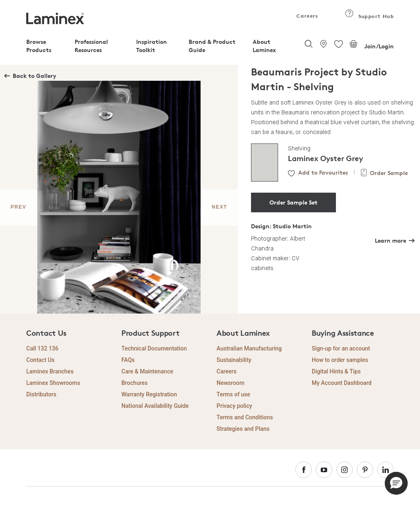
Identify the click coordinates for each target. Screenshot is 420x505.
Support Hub (369, 16)
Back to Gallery (34, 76)
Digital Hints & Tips (336, 371)
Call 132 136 (42, 348)
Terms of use (233, 394)
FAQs (128, 360)
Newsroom (231, 383)
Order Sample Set (293, 202)
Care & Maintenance (147, 371)
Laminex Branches (50, 371)
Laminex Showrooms (53, 383)
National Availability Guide (155, 406)
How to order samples (340, 360)
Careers (307, 16)
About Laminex (264, 46)
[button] (396, 483)
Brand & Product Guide (212, 46)
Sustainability (234, 360)
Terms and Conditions (245, 417)
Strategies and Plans (243, 429)
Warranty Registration (149, 394)
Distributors (41, 394)
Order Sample (389, 173)
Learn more (390, 240)
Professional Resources (91, 46)
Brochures (135, 383)
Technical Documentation (154, 348)
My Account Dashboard (342, 383)
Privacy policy (234, 406)
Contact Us (40, 360)
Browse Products (39, 46)
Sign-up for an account (341, 348)
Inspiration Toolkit (152, 46)
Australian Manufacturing (249, 348)
